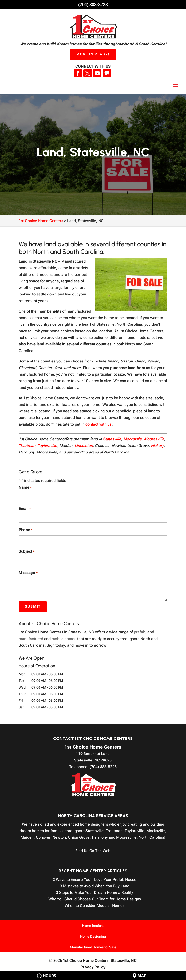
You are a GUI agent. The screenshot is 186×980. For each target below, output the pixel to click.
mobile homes (64, 639)
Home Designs (93, 926)
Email (25, 509)
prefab (140, 632)
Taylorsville (47, 446)
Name (25, 487)
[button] (176, 85)
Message (28, 573)
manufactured (31, 639)
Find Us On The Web (93, 851)
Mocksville (132, 439)
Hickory (157, 446)
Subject (27, 552)
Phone (26, 530)
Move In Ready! (93, 54)
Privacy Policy (93, 967)
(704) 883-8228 (93, 4)
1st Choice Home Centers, (100, 961)
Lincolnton (84, 446)
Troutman (27, 446)
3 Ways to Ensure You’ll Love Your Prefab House (95, 879)
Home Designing (93, 936)
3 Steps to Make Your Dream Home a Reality (95, 893)
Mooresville (154, 439)
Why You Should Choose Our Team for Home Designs (95, 899)
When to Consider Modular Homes (95, 906)
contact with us (99, 424)
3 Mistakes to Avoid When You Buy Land (95, 886)
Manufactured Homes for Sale (93, 947)
